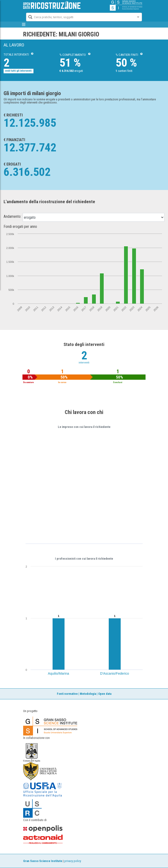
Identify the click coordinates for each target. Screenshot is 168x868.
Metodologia (88, 694)
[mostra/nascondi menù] (24, 25)
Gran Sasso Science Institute (43, 861)
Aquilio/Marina (58, 673)
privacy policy (73, 861)
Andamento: (12, 217)
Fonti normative (67, 694)
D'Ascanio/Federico (115, 673)
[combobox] (80, 17)
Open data (105, 694)
